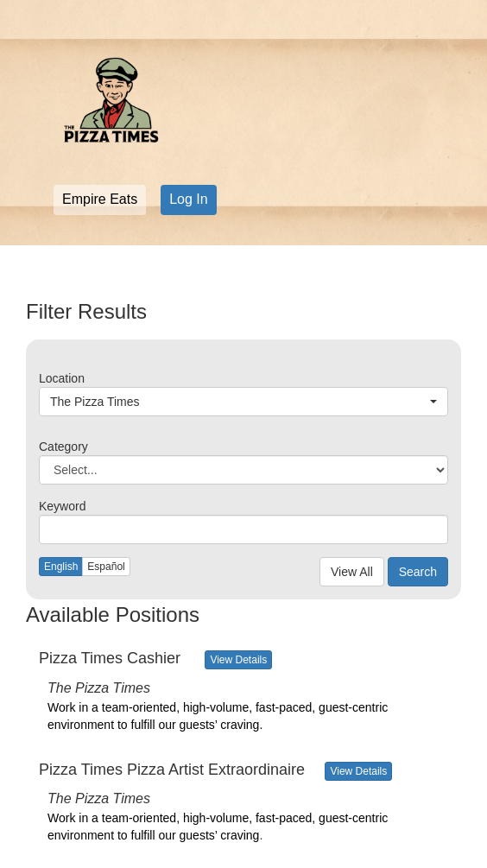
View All (352, 572)
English (61, 567)
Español (106, 567)
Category (63, 447)
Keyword (62, 506)
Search (418, 572)
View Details (238, 660)
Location (62, 378)
